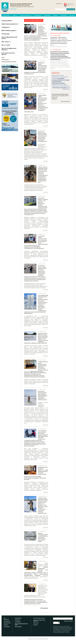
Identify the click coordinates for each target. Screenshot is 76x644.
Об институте (6, 15)
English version (13, 9)
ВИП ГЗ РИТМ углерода (8, 30)
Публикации (47, 15)
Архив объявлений (65, 101)
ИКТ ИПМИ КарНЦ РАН (42, 639)
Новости (15, 15)
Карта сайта (59, 4)
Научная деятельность (26, 15)
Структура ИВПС (6, 21)
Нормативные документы (9, 24)
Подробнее (54, 99)
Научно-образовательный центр (9, 38)
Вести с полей (6, 45)
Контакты (36, 625)
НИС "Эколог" (6, 42)
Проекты (55, 15)
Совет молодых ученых (39, 618)
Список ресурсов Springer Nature (60, 94)
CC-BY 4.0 (67, 632)
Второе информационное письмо (59, 47)
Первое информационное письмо (59, 61)
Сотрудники (5, 27)
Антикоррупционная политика (9, 62)
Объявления (64, 15)
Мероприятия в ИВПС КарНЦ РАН (60, 33)
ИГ (51, 45)
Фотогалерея (56, 30)
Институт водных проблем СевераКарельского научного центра (21, 4)
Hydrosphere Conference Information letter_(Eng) (59, 63)
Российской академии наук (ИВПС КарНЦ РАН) (22, 7)
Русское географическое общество (9, 49)
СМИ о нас (36, 623)
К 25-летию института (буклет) (8, 54)
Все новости (44, 608)
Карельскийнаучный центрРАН (71, 5)
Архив (3, 57)
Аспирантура (6, 34)
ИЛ (53, 45)
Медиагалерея (5, 59)
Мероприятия (38, 15)
